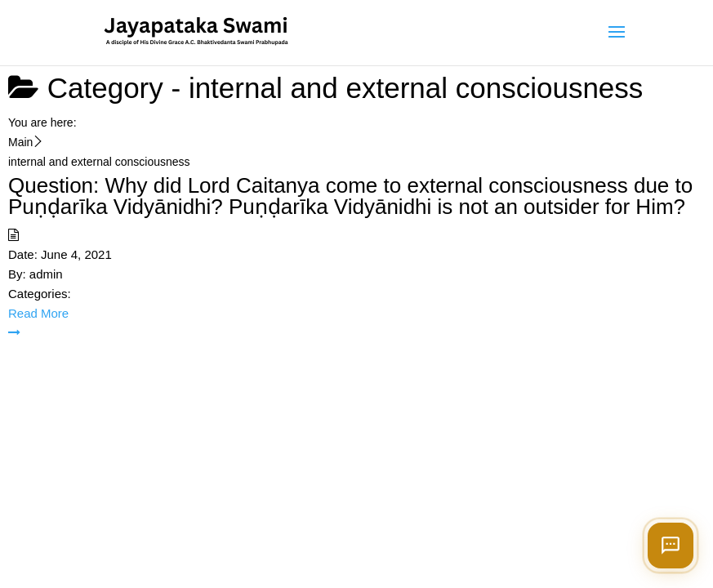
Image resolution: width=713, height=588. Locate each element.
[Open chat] (671, 546)
